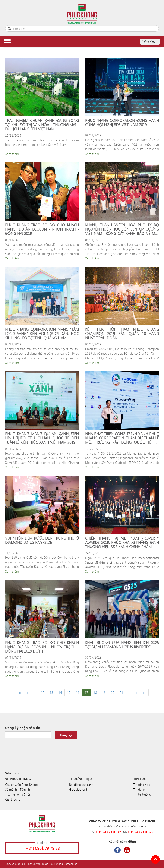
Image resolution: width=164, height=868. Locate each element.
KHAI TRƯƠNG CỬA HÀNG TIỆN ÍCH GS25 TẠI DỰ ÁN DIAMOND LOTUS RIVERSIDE (122, 645)
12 (43, 692)
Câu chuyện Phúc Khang (21, 785)
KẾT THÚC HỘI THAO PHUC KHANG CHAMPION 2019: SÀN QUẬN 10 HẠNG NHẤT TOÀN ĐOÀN (122, 334)
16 (78, 692)
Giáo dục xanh (79, 789)
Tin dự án (139, 789)
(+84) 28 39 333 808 (141, 831)
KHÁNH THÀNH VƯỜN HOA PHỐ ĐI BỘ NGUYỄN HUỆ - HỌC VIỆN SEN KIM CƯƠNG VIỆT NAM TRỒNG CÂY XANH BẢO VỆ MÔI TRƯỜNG (122, 229)
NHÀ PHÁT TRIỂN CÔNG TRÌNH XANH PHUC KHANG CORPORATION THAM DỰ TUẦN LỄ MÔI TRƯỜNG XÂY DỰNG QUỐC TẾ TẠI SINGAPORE (122, 438)
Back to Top (155, 859)
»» (144, 692)
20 (113, 692)
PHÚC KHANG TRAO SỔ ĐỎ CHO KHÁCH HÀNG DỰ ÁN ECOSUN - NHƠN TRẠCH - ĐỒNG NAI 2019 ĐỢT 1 (42, 647)
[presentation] (38, 749)
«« (20, 692)
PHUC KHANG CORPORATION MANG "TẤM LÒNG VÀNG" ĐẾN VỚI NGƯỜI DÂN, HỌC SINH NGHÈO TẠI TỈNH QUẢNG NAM (42, 334)
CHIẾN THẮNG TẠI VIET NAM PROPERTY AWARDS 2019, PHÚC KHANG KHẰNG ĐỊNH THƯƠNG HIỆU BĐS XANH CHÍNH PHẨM (122, 542)
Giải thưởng (13, 799)
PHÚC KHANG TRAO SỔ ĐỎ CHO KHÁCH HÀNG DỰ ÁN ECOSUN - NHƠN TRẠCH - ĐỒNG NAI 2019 (42, 229)
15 (69, 692)
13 (51, 692)
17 (86, 692)
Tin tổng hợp (142, 785)
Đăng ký (66, 735)
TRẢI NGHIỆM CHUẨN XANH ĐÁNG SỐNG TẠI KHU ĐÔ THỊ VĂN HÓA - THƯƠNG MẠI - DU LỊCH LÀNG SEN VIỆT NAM (42, 125)
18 (95, 692)
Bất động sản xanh (81, 785)
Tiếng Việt (150, 42)
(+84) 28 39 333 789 (108, 831)
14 (60, 692)
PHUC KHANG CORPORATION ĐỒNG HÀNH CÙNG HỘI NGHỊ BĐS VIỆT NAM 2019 (122, 123)
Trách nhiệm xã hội (18, 794)
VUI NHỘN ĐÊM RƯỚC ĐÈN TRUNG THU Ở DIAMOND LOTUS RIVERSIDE (42, 541)
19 (104, 692)
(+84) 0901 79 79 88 (42, 848)
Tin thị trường (142, 794)
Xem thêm (12, 154)
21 (122, 692)
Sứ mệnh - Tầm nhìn (19, 789)
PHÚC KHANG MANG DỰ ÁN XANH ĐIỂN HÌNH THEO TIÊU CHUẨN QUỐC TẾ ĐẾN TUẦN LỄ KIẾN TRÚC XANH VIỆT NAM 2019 (42, 438)
